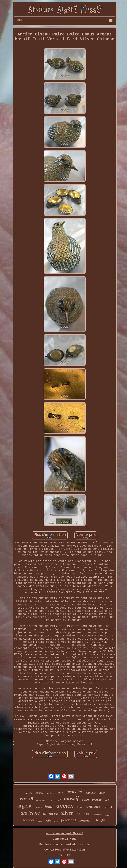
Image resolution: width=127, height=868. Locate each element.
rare (85, 799)
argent (25, 806)
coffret (108, 807)
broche (97, 800)
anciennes (97, 814)
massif (71, 798)
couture (39, 793)
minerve (50, 813)
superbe (28, 793)
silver (67, 813)
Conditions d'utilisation (65, 850)
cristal (58, 800)
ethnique (90, 793)
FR (69, 855)
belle (48, 821)
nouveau (85, 820)
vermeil (26, 799)
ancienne (30, 813)
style (102, 793)
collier (83, 814)
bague (101, 819)
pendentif (69, 820)
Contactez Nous (65, 839)
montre (41, 800)
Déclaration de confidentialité (65, 844)
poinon (28, 820)
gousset (40, 821)
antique (93, 806)
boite (49, 807)
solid (56, 821)
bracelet (74, 792)
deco (50, 800)
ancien (65, 806)
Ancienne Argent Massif (65, 833)
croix (107, 815)
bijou (80, 807)
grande (38, 808)
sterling (51, 793)
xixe (60, 792)
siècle (107, 800)
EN (60, 855)
